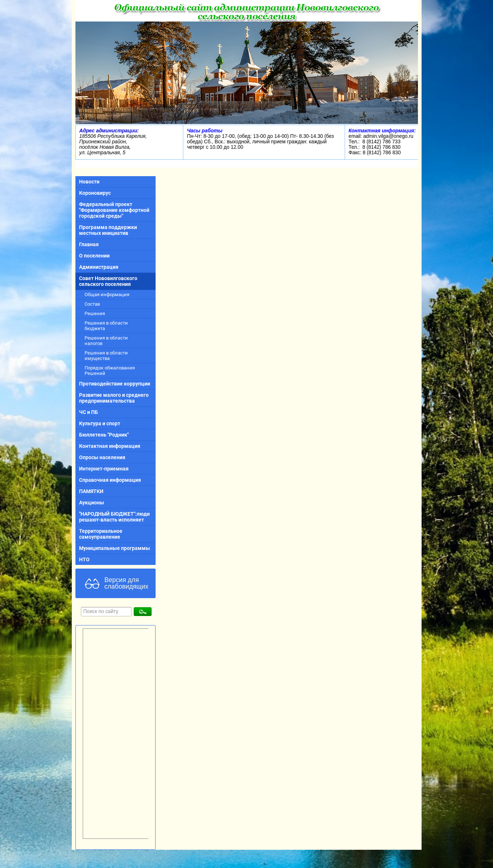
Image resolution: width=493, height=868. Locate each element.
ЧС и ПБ (89, 412)
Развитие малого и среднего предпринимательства (114, 398)
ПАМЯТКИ (91, 491)
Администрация (99, 267)
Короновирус (95, 193)
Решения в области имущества (106, 356)
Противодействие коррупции (115, 384)
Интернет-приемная (104, 469)
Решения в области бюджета (106, 326)
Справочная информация (110, 480)
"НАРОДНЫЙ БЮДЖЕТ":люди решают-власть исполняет (114, 517)
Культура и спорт (100, 423)
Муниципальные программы (115, 548)
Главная (89, 244)
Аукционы (92, 503)
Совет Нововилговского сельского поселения (108, 281)
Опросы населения (102, 457)
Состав (92, 304)
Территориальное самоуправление (101, 534)
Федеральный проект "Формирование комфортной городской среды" (114, 210)
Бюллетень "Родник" (104, 435)
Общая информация (107, 294)
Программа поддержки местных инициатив (108, 230)
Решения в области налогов (106, 341)
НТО (84, 559)
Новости (89, 182)
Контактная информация (110, 446)
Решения (95, 313)
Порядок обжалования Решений (110, 371)
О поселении (94, 256)
